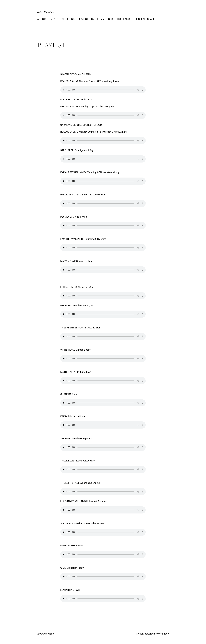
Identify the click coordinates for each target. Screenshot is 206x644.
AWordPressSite (46, 12)
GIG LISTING (68, 19)
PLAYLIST (83, 19)
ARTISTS (42, 19)
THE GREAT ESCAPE (144, 19)
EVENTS (54, 19)
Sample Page (98, 19)
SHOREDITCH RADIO (119, 19)
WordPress (163, 634)
